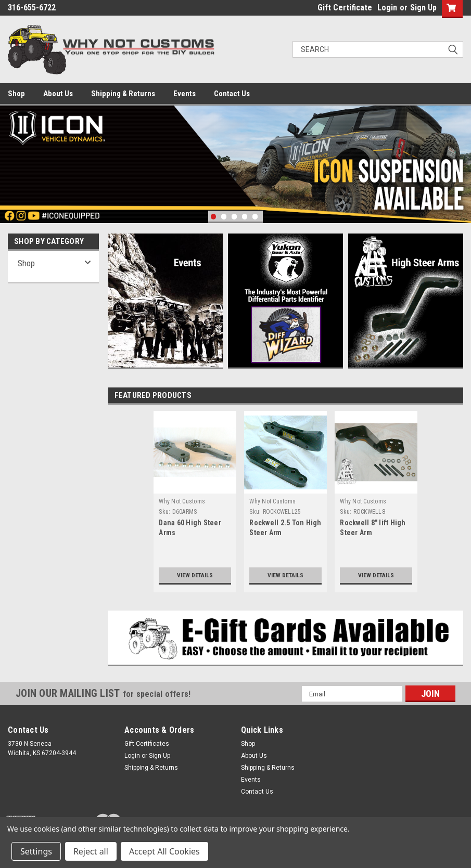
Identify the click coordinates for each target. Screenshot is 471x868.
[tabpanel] (235, 164)
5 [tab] (255, 217)
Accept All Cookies (164, 851)
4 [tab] (245, 217)
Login (387, 8)
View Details (195, 575)
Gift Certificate (345, 8)
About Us (58, 94)
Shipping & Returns (123, 94)
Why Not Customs (182, 501)
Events (184, 94)
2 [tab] (224, 217)
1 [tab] (214, 217)
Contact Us (232, 94)
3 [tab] (234, 217)
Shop (16, 94)
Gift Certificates (147, 744)
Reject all (91, 851)
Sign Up (423, 8)
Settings (36, 851)
